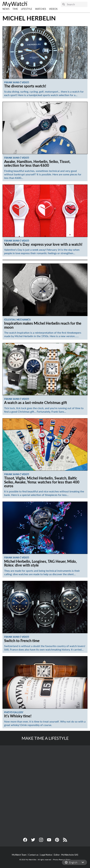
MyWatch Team (19, 855)
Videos (53, 9)
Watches (41, 9)
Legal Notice (46, 855)
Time (15, 9)
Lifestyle (27, 9)
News (6, 9)
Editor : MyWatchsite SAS (66, 855)
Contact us (33, 855)
